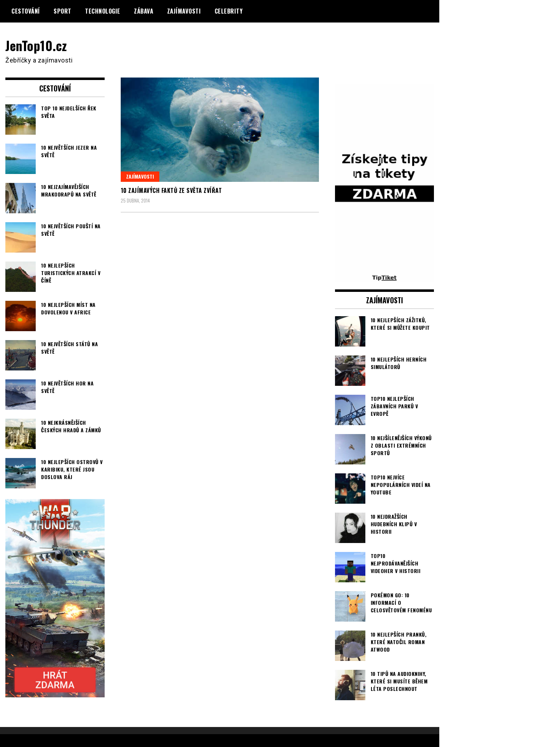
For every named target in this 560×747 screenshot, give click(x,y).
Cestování (26, 11)
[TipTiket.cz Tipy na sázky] (385, 277)
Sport (62, 11)
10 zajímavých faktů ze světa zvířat (171, 190)
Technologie (103, 11)
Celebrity (229, 11)
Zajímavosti (184, 11)
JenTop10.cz (36, 45)
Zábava (144, 11)
